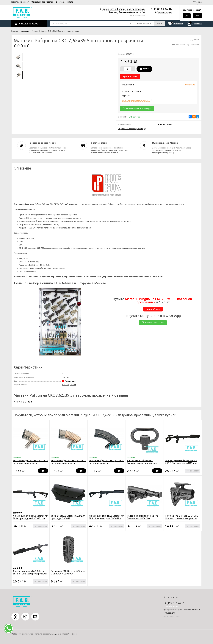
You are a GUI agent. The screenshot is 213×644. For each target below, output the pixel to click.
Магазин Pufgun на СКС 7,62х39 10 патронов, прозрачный (30, 462)
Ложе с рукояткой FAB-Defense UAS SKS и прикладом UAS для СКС (181, 463)
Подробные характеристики (131, 129)
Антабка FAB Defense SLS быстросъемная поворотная (142, 462)
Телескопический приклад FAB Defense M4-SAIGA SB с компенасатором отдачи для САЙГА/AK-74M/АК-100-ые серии (144, 520)
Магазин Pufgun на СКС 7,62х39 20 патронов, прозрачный (68, 462)
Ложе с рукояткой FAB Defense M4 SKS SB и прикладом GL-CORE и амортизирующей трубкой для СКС (107, 520)
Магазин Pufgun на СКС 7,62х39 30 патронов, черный (106, 462)
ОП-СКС (73, 385)
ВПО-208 (65, 385)
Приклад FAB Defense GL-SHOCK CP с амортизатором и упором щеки (181, 518)
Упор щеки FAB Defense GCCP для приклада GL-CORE (68, 517)
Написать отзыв (23, 402)
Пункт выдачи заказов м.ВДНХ (136, 100)
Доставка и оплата (64, 2)
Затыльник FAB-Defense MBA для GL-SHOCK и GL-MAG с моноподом (68, 574)
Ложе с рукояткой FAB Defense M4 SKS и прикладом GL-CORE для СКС (30, 518)
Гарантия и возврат (20, 2)
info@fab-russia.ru (171, 606)
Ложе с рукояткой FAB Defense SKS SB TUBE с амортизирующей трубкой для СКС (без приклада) (30, 574)
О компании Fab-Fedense (42, 2)
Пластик (65, 377)
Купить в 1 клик (130, 76)
